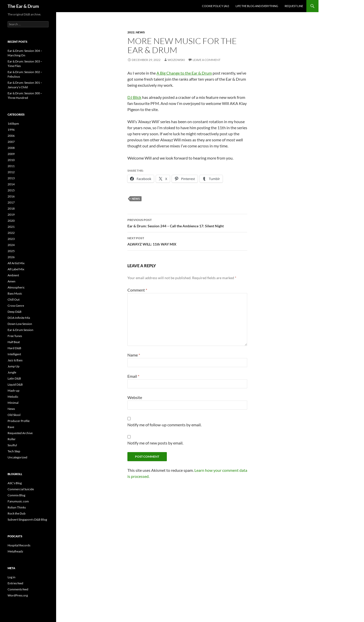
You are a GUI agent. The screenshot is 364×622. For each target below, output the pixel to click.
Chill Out (14, 299)
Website (135, 397)
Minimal (13, 403)
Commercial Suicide (21, 489)
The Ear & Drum (23, 6)
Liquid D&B (15, 384)
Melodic (13, 397)
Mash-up (14, 391)
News (140, 32)
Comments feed (18, 589)
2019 (11, 215)
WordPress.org (18, 595)
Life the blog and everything (257, 6)
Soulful (12, 445)
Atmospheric (16, 287)
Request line (294, 6)
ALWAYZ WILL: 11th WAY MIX (187, 241)
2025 (11, 251)
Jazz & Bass (15, 360)
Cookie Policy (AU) (215, 6)
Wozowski (176, 60)
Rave (11, 427)
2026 (11, 257)
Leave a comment (207, 60)
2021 (11, 227)
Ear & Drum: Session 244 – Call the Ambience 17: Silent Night (187, 223)
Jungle (12, 372)
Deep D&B (15, 312)
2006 (11, 136)
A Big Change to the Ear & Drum (184, 73)
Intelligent (14, 354)
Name (134, 355)
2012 (11, 172)
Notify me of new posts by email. (155, 443)
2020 (11, 221)
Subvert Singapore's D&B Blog (27, 519)
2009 (11, 154)
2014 (11, 184)
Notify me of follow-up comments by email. (164, 425)
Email (133, 376)
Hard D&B (14, 348)
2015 (11, 190)
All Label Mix (16, 269)
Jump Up (14, 366)
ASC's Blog (15, 483)
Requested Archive (20, 433)
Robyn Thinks (17, 507)
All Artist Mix (16, 263)
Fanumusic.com (18, 501)
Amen (12, 281)
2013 (11, 178)
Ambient (13, 275)
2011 (11, 166)
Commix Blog (16, 495)
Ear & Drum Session (20, 330)
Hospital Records (19, 545)
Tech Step (14, 451)
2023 (11, 239)
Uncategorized (17, 457)
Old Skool (14, 415)
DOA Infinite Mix (19, 318)
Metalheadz (15, 551)
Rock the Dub (17, 513)
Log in (12, 577)
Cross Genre (16, 306)
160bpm (13, 124)
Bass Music (15, 293)
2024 (11, 245)
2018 (11, 208)
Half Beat (14, 342)
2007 (11, 142)
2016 (11, 196)
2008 (11, 148)
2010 (11, 160)
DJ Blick (134, 97)
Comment (137, 290)
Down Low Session (20, 324)
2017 (11, 202)
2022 (131, 32)
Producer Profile (19, 421)
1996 (11, 130)
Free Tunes (15, 336)
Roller (12, 439)
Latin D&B (14, 378)
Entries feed (15, 583)
